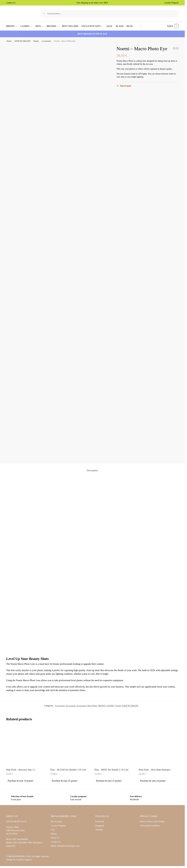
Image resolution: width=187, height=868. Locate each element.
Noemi (36, 41)
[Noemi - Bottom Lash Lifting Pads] (174, 48)
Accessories (46, 41)
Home (9, 41)
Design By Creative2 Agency (19, 860)
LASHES (110, 706)
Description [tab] (92, 470)
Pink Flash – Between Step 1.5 (21, 770)
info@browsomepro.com (68, 846)
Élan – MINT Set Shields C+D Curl (111, 770)
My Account (56, 821)
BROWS (102, 706)
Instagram (100, 826)
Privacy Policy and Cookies (152, 821)
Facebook (100, 821)
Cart (53, 830)
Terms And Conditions (150, 826)
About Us (55, 838)
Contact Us (11, 3)
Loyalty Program (172, 3)
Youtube (99, 830)
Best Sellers (92, 706)
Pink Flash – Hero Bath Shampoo (155, 770)
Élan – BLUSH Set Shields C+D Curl (68, 770)
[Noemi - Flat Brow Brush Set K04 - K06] (177, 48)
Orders (54, 834)
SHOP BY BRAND (22, 41)
